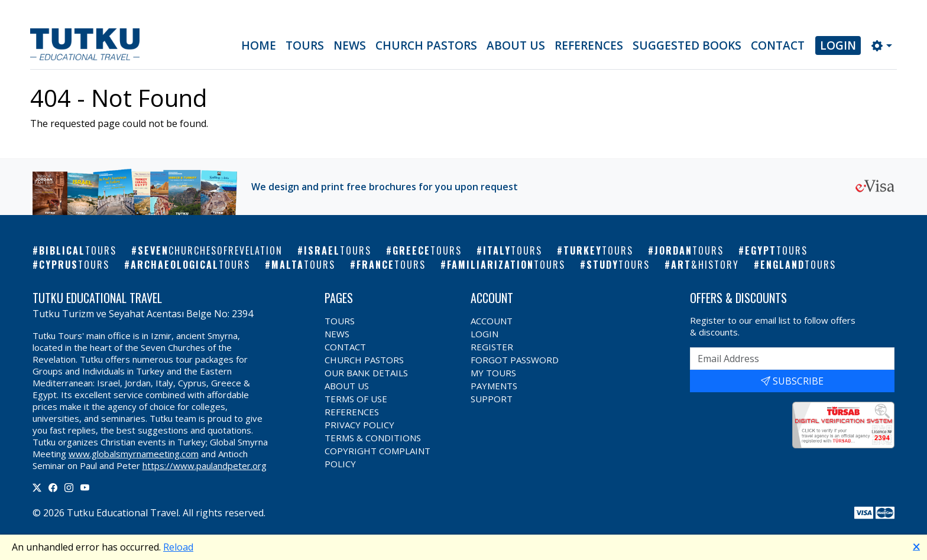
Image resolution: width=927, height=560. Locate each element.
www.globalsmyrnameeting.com (134, 454)
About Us (516, 45)
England (798, 265)
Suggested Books (687, 45)
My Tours (493, 373)
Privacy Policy (359, 425)
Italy (513, 250)
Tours (305, 45)
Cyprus (74, 265)
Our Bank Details (366, 373)
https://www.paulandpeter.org (205, 465)
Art (705, 265)
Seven (210, 250)
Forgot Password (515, 360)
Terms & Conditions (373, 438)
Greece (427, 250)
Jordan (689, 250)
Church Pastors (426, 45)
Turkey (598, 250)
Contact (778, 45)
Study (618, 265)
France (391, 265)
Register (492, 347)
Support (492, 399)
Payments (494, 386)
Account (492, 321)
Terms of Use (356, 399)
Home (259, 45)
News (350, 45)
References (589, 45)
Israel (338, 250)
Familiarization (506, 265)
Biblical (78, 250)
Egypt (776, 250)
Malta (303, 265)
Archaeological (190, 265)
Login (838, 45)
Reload (178, 547)
